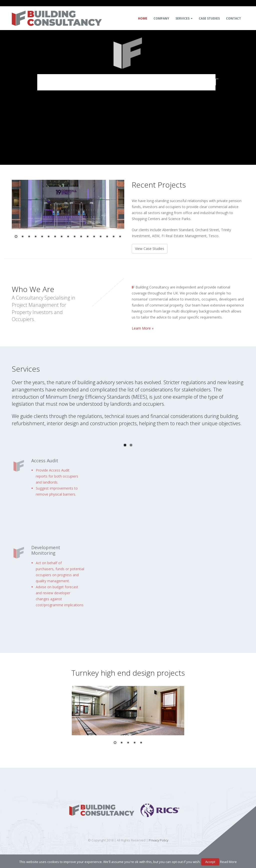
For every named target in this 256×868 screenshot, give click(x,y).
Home (143, 18)
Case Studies (209, 18)
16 (113, 237)
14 (100, 237)
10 (74, 237)
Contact (233, 18)
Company (161, 18)
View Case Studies (150, 249)
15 (107, 237)
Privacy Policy (158, 840)
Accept (210, 862)
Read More (228, 862)
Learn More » (143, 328)
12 (87, 237)
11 (81, 237)
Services (182, 18)
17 (120, 237)
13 (94, 237)
